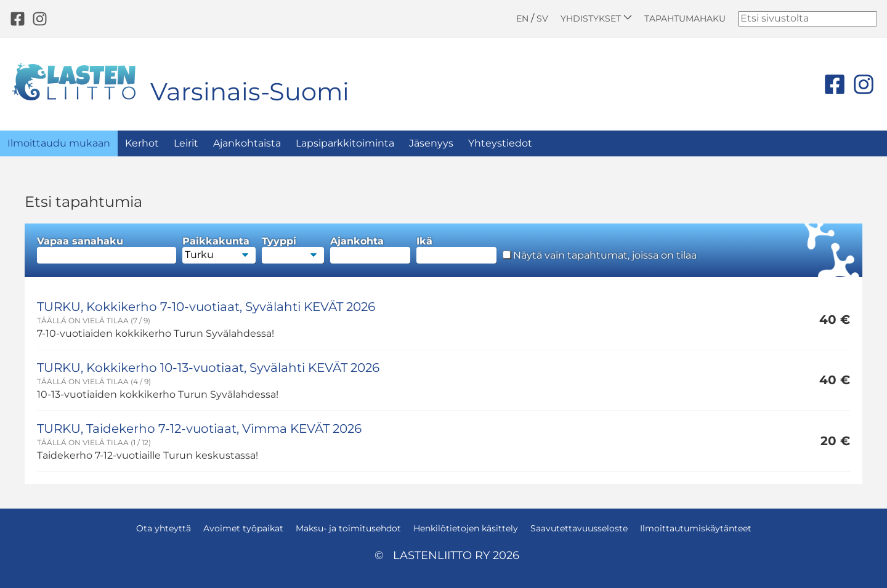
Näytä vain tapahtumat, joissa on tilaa (600, 256)
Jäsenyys (431, 143)
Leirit (186, 143)
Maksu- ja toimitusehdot (348, 528)
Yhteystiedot (500, 143)
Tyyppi (293, 250)
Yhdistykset (596, 18)
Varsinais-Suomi (250, 91)
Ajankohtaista (247, 143)
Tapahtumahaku (685, 18)
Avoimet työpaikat (243, 528)
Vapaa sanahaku (107, 250)
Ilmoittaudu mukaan (59, 143)
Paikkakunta (219, 250)
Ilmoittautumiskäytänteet (696, 528)
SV (542, 18)
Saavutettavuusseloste (579, 528)
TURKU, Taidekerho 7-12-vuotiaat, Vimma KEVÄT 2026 (199, 429)
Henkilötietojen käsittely (466, 528)
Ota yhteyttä (164, 528)
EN (522, 18)
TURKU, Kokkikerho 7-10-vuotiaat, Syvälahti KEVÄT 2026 (206, 307)
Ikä (456, 250)
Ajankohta (370, 250)
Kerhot (142, 143)
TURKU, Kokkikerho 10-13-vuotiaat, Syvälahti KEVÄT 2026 (208, 368)
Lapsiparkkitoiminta (345, 143)
